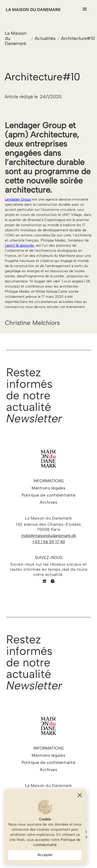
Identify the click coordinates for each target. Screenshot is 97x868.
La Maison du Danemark (16, 38)
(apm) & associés (19, 245)
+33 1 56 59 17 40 (49, 542)
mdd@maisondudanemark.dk (49, 536)
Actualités (45, 38)
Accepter (45, 855)
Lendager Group (18, 199)
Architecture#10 (78, 38)
